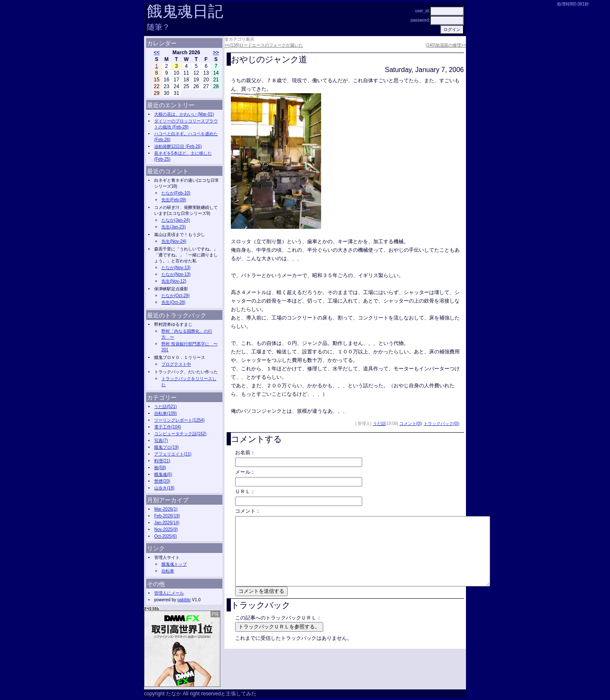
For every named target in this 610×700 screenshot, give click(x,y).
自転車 (168, 571)
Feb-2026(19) (167, 516)
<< (157, 53)
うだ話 (379, 424)
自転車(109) (165, 413)
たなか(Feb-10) (176, 193)
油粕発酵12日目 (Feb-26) (178, 146)
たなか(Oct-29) (176, 296)
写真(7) (161, 440)
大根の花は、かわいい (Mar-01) (184, 114)
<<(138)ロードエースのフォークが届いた (264, 45)
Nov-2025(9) (166, 529)
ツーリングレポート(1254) (179, 420)
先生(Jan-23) (173, 227)
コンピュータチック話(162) (180, 434)
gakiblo (184, 600)
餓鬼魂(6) (163, 474)
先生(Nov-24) (174, 241)
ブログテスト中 (176, 364)
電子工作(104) (168, 427)
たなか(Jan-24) (176, 220)
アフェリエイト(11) (173, 454)
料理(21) (162, 461)
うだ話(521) (165, 407)
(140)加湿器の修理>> (446, 45)
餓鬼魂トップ (174, 564)
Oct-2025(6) (165, 536)
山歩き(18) (164, 488)
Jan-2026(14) (167, 523)
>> (216, 53)
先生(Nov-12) (174, 281)
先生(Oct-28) (173, 302)
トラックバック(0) (441, 424)
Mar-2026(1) (166, 509)
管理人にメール (169, 593)
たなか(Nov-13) (176, 268)
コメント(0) (410, 424)
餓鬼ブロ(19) (166, 447)
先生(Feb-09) (174, 200)
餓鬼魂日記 (185, 11)
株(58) (160, 468)
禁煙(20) (162, 481)
